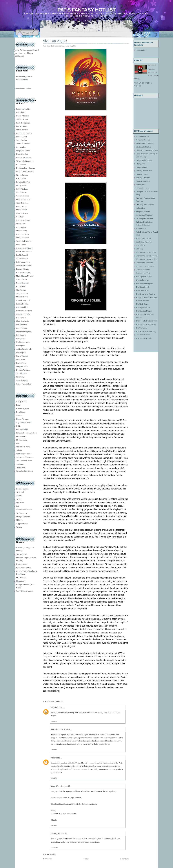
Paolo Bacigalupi (23, 123)
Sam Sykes (21, 346)
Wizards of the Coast (25, 471)
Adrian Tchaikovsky (24, 349)
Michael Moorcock (24, 265)
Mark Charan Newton (25, 276)
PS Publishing (22, 440)
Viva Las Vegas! (55, 41)
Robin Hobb (21, 206)
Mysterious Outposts (144, 215)
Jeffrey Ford (21, 185)
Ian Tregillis (21, 352)
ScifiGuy (139, 249)
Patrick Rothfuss (23, 304)
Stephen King (22, 231)
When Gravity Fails (144, 338)
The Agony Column (144, 277)
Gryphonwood (22, 524)
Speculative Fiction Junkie (146, 256)
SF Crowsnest (22, 513)
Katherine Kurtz (23, 234)
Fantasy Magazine (143, 181)
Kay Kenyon (21, 227)
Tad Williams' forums (25, 591)
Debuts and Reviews (144, 160)
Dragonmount (22, 564)
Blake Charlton (22, 154)
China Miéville (22, 259)
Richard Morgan (23, 269)
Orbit (18, 426)
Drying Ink (140, 164)
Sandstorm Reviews (144, 242)
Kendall (54, 707)
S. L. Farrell (21, 178)
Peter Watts (21, 359)
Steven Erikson (22, 175)
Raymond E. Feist (23, 182)
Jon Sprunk (21, 339)
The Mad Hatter (58, 729)
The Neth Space (142, 304)
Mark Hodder (22, 210)
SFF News (20, 503)
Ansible (19, 496)
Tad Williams (21, 373)
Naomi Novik (22, 279)
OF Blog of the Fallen (145, 218)
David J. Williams (23, 370)
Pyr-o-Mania (141, 228)
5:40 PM (54, 750)
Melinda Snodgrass (24, 332)
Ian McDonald (22, 255)
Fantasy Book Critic (144, 171)
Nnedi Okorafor (23, 283)
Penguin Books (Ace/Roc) (27, 433)
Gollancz (20, 415)
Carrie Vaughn (22, 356)
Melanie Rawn (22, 297)
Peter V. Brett (22, 137)
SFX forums (21, 578)
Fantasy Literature (143, 178)
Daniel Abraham (23, 116)
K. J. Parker (21, 286)
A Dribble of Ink (142, 136)
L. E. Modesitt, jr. (23, 262)
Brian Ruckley (22, 307)
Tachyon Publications (25, 457)
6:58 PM (54, 778)
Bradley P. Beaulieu (24, 133)
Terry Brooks (21, 140)
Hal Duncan (21, 165)
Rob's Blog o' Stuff (143, 238)
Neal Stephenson (23, 342)
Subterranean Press (24, 454)
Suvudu (19, 527)
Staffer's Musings (143, 270)
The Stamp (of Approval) (146, 324)
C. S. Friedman (22, 189)
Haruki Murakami (23, 272)
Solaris (19, 450)
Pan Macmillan (22, 429)
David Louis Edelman (25, 171)
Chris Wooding (22, 380)
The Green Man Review (145, 294)
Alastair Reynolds (23, 300)
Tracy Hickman (22, 203)
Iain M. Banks (22, 126)
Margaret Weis (22, 366)
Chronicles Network (24, 510)
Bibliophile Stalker (143, 147)
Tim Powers (21, 290)
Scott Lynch (21, 245)
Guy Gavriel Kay (23, 220)
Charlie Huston (22, 213)
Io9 (17, 506)
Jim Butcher (21, 147)
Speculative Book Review (146, 252)
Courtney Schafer (23, 314)
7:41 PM (54, 826)
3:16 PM (54, 721)
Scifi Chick (140, 245)
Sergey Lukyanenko (24, 241)
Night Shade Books (24, 422)
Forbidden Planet (143, 188)
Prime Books (21, 436)
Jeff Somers (21, 335)
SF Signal (20, 492)
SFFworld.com (22, 554)
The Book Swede (143, 287)
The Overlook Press (24, 461)
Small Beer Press (23, 447)
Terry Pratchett (22, 293)
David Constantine (24, 158)
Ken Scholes (21, 318)
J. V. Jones (20, 217)
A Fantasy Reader (143, 140)
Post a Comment (50, 854)
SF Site (19, 499)
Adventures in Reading (145, 143)
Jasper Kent (21, 224)
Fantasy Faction (142, 174)
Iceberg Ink (140, 208)
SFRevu (19, 520)
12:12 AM (54, 847)
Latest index (141, 50)
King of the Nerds (143, 211)
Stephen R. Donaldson (25, 161)
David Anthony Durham (26, 168)
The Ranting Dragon (144, 311)
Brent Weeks (21, 363)
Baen (18, 405)
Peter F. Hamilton (23, 199)
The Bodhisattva (142, 280)
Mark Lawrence (23, 238)
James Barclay (22, 130)
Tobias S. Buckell (23, 144)
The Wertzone (141, 328)
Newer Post (48, 859)
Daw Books (21, 412)
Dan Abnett (21, 112)
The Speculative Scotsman (146, 321)
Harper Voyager (22, 419)
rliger (53, 758)
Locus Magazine (23, 489)
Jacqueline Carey (23, 151)
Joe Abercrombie (23, 109)
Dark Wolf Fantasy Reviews (147, 150)
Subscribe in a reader (22, 89)
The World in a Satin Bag (146, 331)
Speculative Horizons (144, 263)
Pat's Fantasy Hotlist (86, 10)
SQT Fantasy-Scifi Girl (145, 266)
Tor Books (20, 464)
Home (86, 859)
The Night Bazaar (143, 307)
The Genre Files (142, 290)
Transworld (21, 468)
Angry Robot (21, 401)
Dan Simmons (22, 328)
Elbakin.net (21, 581)
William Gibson (23, 196)
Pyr (18, 443)
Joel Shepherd (22, 325)
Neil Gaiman (21, 192)
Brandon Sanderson (24, 311)
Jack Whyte (21, 377)
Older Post (124, 859)
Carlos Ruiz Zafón (24, 384)
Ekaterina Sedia (22, 321)
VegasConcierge (58, 786)
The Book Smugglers (144, 284)
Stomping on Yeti (143, 273)
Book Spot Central (24, 568)
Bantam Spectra (23, 408)
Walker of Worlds (143, 335)
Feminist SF (141, 185)
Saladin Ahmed (22, 119)
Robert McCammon (24, 251)
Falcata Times (141, 167)
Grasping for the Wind (145, 204)
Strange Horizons (23, 517)
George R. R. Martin (24, 248)
